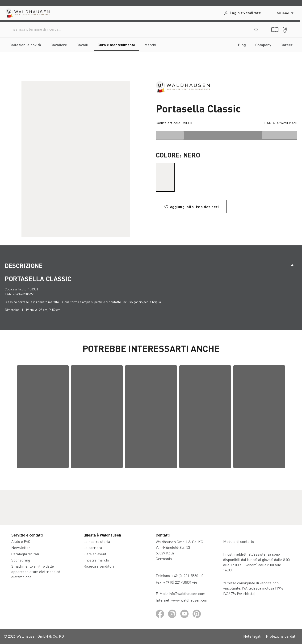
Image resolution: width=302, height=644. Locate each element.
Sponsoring (21, 560)
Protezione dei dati (281, 636)
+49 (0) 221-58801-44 (181, 582)
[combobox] (128, 29)
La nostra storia (97, 541)
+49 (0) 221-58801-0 (188, 576)
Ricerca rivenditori (99, 566)
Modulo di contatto (239, 541)
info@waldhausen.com (187, 593)
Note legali (252, 636)
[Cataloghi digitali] (275, 30)
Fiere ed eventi (95, 554)
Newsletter (21, 547)
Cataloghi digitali (25, 554)
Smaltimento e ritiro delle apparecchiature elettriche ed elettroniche (36, 571)
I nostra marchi (96, 560)
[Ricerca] (256, 29)
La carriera (93, 547)
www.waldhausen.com (190, 600)
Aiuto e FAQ (21, 541)
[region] (75, 159)
